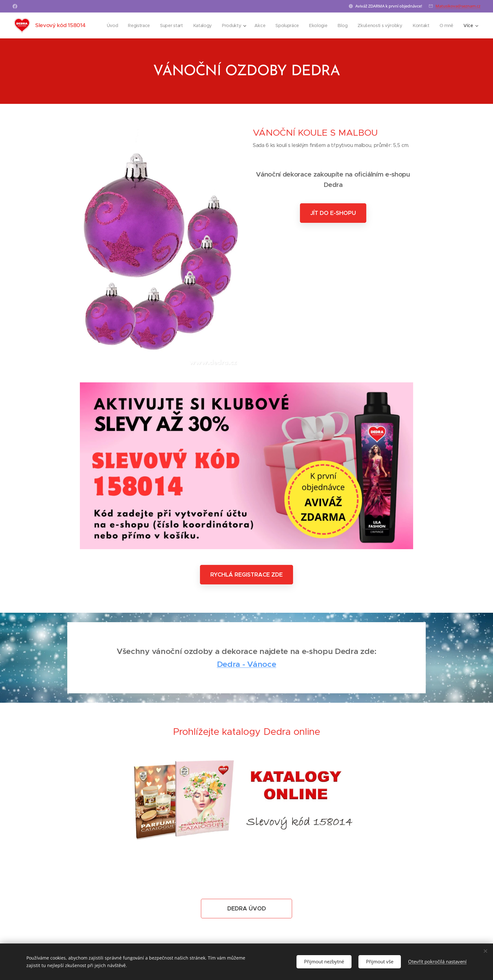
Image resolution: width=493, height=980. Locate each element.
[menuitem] (112, 25)
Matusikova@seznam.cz (458, 6)
